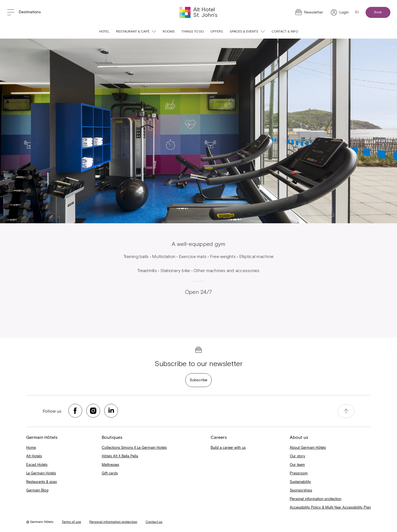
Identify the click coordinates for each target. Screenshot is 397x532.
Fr (357, 12)
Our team (297, 465)
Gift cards (110, 473)
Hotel (104, 32)
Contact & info (285, 32)
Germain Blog (37, 491)
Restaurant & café (136, 32)
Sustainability (300, 482)
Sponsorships (301, 491)
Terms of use (71, 522)
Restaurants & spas (41, 482)
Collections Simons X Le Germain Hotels (134, 448)
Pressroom (299, 473)
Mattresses (110, 465)
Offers (217, 32)
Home (31, 448)
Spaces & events (247, 32)
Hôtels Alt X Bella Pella (120, 456)
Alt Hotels (34, 456)
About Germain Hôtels (308, 448)
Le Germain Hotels (41, 473)
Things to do (193, 32)
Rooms (169, 32)
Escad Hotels (37, 465)
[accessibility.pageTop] (346, 411)
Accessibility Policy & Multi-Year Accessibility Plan (330, 508)
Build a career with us (228, 448)
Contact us (154, 522)
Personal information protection (316, 499)
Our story (297, 456)
